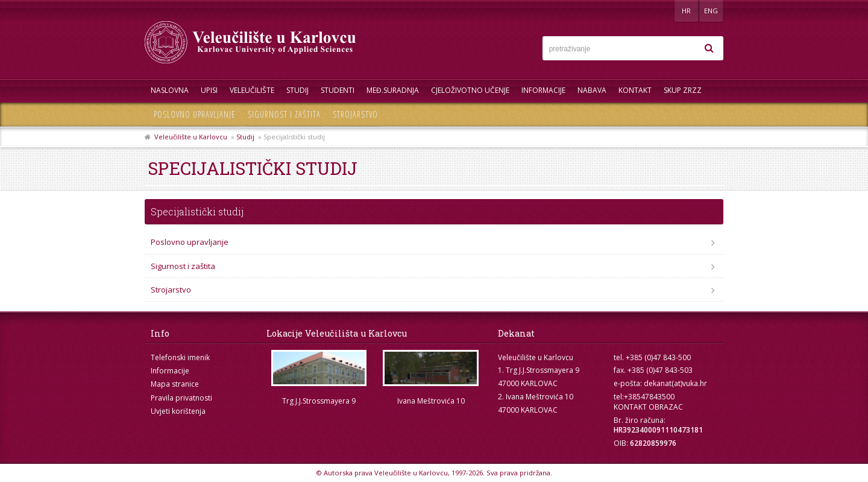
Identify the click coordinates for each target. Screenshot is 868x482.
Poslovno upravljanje (195, 114)
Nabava (592, 90)
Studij (297, 90)
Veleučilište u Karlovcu (191, 137)
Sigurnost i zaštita (284, 114)
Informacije (543, 90)
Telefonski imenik (180, 357)
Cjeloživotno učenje (470, 90)
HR (686, 11)
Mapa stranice (175, 384)
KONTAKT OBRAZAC (648, 407)
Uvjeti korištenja (178, 411)
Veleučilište (252, 90)
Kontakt (635, 90)
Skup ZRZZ (683, 90)
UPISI (209, 90)
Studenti (338, 90)
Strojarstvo (355, 114)
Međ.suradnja (393, 90)
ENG (711, 11)
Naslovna (170, 90)
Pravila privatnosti (181, 398)
